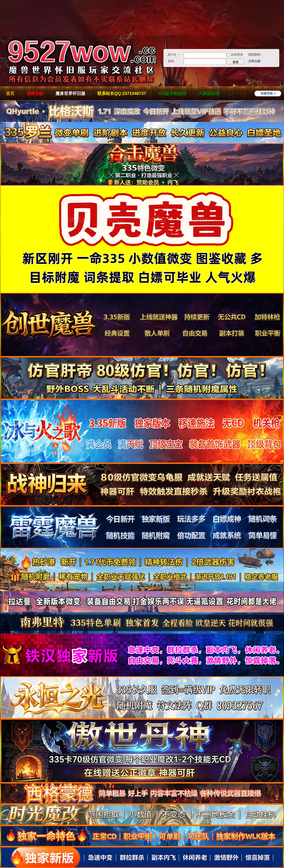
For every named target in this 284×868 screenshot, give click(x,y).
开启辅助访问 (283, 25)
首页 (10, 93)
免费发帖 (35, 93)
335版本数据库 (172, 93)
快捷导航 (267, 93)
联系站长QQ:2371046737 (122, 93)
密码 (171, 61)
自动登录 (235, 55)
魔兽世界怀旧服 (70, 93)
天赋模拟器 (209, 93)
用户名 (172, 55)
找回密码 (254, 55)
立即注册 (254, 61)
